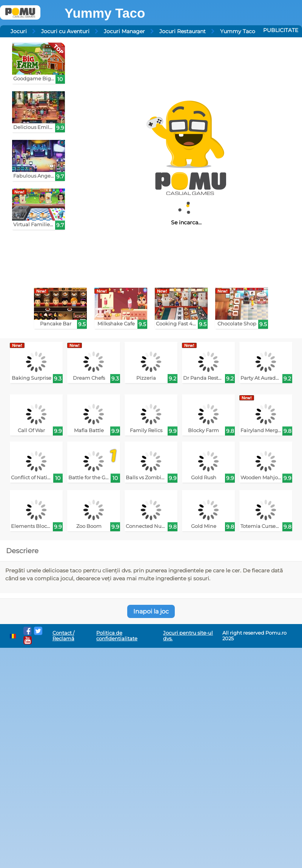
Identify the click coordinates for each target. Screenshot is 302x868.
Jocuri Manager (124, 31)
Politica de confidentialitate (117, 636)
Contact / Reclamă (63, 636)
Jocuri (19, 31)
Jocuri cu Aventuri (65, 31)
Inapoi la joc (151, 611)
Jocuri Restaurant (183, 31)
